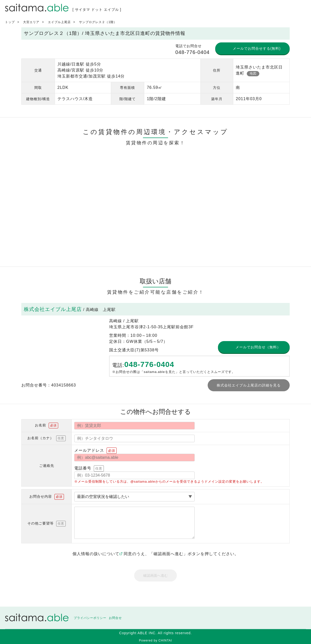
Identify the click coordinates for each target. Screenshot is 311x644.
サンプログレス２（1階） (98, 22)
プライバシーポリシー (90, 618)
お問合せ (115, 618)
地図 (253, 73)
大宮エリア (31, 22)
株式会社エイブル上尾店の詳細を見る (249, 385)
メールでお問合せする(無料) (257, 48)
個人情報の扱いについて (97, 554)
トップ (10, 22)
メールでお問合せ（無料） (258, 347)
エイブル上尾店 (59, 22)
